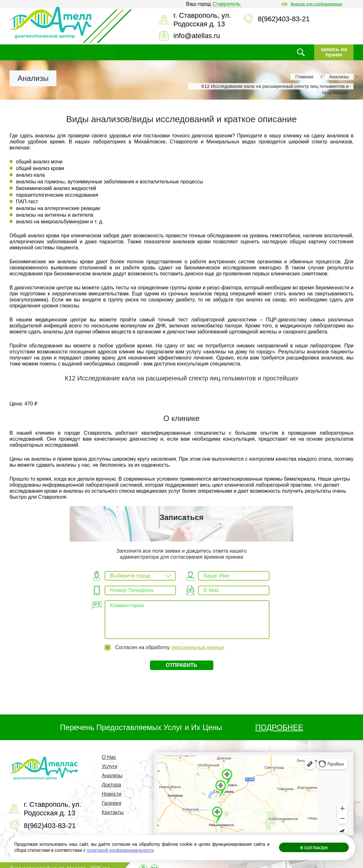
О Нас (22, 52)
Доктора (136, 52)
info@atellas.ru (197, 36)
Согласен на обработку (170, 640)
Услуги (56, 52)
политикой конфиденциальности (120, 850)
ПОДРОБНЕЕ (279, 721)
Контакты (257, 52)
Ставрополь (227, 4)
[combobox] (140, 576)
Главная (304, 77)
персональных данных (198, 640)
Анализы (95, 52)
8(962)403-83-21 (284, 19)
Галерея (216, 52)
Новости (176, 52)
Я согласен (314, 849)
